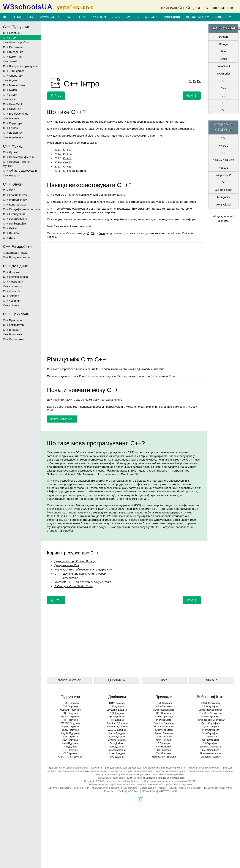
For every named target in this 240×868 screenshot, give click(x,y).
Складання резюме (211, 757)
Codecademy (65, 788)
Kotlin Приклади (164, 740)
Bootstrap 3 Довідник (117, 723)
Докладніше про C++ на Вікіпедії (75, 561)
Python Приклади (164, 717)
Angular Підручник (70, 733)
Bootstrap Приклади (164, 723)
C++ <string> (11, 296)
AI (137, 17)
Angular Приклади (164, 733)
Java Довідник (117, 747)
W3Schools (134, 791)
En (191, 81)
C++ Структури (13, 123)
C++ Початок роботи (16, 42)
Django (223, 44)
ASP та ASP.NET (223, 160)
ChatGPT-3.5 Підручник (70, 757)
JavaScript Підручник (70, 710)
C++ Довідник (12, 272)
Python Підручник (70, 717)
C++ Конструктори (15, 204)
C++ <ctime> (11, 305)
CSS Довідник (117, 706)
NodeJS (223, 168)
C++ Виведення (13, 52)
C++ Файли (10, 228)
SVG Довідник (117, 757)
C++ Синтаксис (13, 47)
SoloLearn (196, 788)
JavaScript (223, 66)
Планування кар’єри (211, 753)
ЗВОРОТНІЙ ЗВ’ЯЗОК (69, 680)
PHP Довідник (117, 720)
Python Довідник (117, 717)
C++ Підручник (70, 750)
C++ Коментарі (13, 57)
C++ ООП (9, 190)
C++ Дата (9, 238)
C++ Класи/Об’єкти (15, 195)
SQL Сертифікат (211, 727)
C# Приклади (164, 750)
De (199, 81)
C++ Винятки (11, 233)
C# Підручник (70, 753)
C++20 (67, 162)
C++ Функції (11, 152)
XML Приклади (164, 753)
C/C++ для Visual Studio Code (74, 586)
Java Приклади (164, 737)
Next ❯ (192, 96)
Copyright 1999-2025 (95, 781)
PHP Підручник (70, 720)
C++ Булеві (10, 90)
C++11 (67, 150)
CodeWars (225, 788)
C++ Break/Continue (16, 114)
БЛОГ (164, 680)
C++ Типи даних (13, 71)
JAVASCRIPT (50, 17)
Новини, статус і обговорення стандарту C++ (83, 569)
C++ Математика (14, 85)
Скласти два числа (15, 253)
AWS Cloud (223, 204)
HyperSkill (162, 788)
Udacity (173, 788)
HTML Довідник (117, 703)
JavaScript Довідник (117, 710)
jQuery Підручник (70, 730)
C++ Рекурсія (12, 175)
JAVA (116, 17)
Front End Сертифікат (211, 713)
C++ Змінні (10, 61)
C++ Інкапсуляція (14, 214)
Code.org (184, 788)
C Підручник (70, 747)
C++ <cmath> (11, 291)
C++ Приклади (12, 320)
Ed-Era (122, 791)
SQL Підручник (70, 713)
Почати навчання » (62, 419)
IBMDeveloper (211, 788)
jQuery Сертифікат (211, 723)
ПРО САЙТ (212, 680)
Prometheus (110, 791)
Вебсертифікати (211, 697)
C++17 (67, 158)
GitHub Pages (223, 190)
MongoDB (224, 197)
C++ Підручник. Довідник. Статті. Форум (80, 574)
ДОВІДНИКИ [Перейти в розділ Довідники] (197, 17)
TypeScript (172, 17)
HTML (17, 17)
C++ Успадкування (15, 219)
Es (195, 81)
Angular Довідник (117, 740)
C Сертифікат (211, 737)
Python (224, 37)
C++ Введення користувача (21, 66)
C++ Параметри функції (18, 157)
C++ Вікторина (12, 334)
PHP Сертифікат (211, 730)
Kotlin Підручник (70, 743)
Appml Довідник (117, 733)
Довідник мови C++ (67, 565)
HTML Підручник (70, 703)
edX (87, 788)
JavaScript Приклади (164, 710)
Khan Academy (99, 788)
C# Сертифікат (211, 743)
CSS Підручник (70, 706)
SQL (70, 17)
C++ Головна (11, 33)
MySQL (223, 146)
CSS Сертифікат (211, 706)
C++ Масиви (11, 118)
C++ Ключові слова (15, 277)
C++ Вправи (11, 330)
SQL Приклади (164, 713)
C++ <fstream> (12, 286)
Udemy (52, 788)
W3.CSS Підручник (70, 723)
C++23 (67, 166)
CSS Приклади (164, 706)
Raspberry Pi (224, 175)
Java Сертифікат (211, 733)
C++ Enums (10, 128)
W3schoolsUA (48, 7)
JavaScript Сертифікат (211, 710)
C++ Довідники (13, 133)
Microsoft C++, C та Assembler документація (83, 582)
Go (223, 110)
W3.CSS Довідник (117, 730)
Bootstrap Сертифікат (211, 747)
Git (223, 182)
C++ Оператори (13, 76)
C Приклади (164, 743)
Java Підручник (70, 740)
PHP (83, 17)
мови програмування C (180, 129)
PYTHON (99, 17)
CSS (31, 17)
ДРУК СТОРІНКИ (117, 680)
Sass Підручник (70, 737)
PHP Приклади (164, 720)
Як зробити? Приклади (164, 757)
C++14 (67, 154)
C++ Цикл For (12, 109)
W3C (174, 791)
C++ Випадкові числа (17, 257)
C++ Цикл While (13, 104)
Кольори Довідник (117, 750)
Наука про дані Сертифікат (211, 720)
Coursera (78, 788)
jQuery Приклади (164, 730)
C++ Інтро (9, 38)
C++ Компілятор (13, 325)
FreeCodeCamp (129, 788)
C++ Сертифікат (13, 339)
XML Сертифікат (211, 750)
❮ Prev (56, 96)
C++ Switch (10, 99)
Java (102, 233)
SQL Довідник (117, 713)
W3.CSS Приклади (164, 727)
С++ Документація (66, 578)
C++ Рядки (10, 80)
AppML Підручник (70, 727)
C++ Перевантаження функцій (17, 164)
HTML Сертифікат (211, 703)
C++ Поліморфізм (14, 223)
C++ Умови (10, 95)
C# (128, 17)
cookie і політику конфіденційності (169, 774)
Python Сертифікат (211, 717)
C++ (223, 88)
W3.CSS (151, 17)
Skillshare (114, 788)
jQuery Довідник (117, 737)
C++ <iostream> (13, 282)
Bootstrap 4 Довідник (117, 727)
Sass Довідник (117, 743)
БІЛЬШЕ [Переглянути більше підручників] (223, 17)
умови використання (139, 774)
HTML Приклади (164, 703)
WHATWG (164, 791)
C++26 (67, 171)
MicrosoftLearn (147, 788)
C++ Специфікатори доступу (21, 209)
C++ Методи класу (15, 200)
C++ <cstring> (12, 301)
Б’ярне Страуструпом (90, 129)
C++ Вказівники (13, 137)
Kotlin (223, 59)
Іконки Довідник (117, 753)
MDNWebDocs (149, 791)
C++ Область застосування (21, 171)
